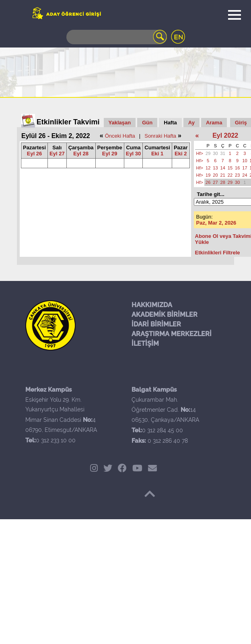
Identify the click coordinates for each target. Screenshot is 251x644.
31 (223, 153)
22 (230, 175)
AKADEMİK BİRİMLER (165, 315)
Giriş (241, 123)
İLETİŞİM (145, 344)
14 (223, 168)
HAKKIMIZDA (152, 305)
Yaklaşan (120, 123)
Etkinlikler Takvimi (68, 122)
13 (215, 168)
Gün (147, 123)
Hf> (200, 153)
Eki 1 (157, 154)
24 (245, 175)
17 (245, 168)
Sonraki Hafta (160, 136)
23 (237, 175)
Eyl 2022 (225, 135)
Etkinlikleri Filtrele (218, 253)
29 (208, 153)
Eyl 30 (134, 154)
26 (208, 182)
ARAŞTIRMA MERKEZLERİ (172, 334)
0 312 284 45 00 (163, 430)
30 (215, 153)
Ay (191, 123)
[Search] (117, 37)
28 (223, 182)
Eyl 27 (57, 154)
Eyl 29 (110, 154)
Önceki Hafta (120, 136)
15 (230, 168)
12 (208, 168)
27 (215, 182)
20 (215, 175)
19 (208, 175)
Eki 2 (181, 154)
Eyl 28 (81, 154)
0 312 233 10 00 (56, 440)
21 (223, 175)
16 (237, 168)
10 (245, 161)
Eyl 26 (35, 154)
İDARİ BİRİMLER (156, 324)
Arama (214, 123)
